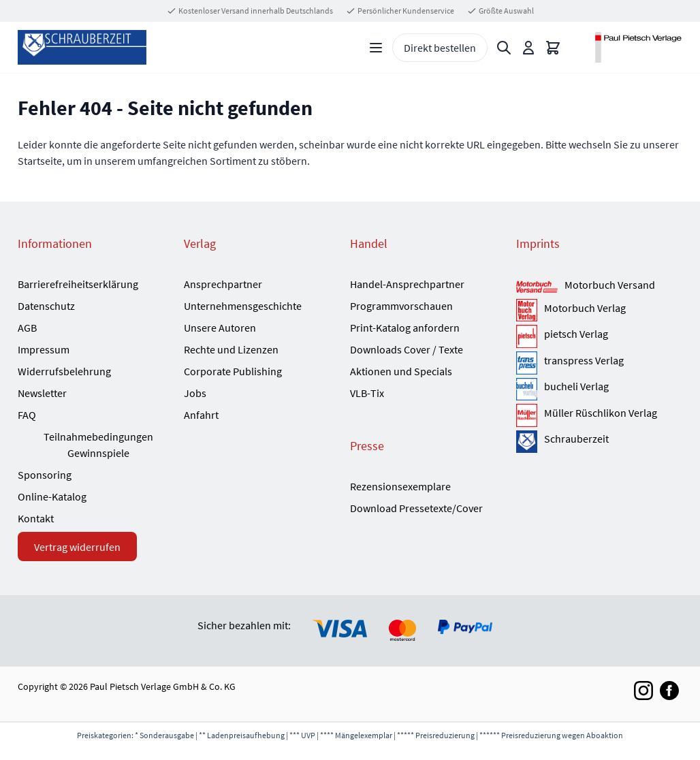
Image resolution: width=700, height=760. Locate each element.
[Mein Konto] (528, 48)
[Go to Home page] (82, 47)
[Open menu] (376, 48)
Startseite (40, 161)
